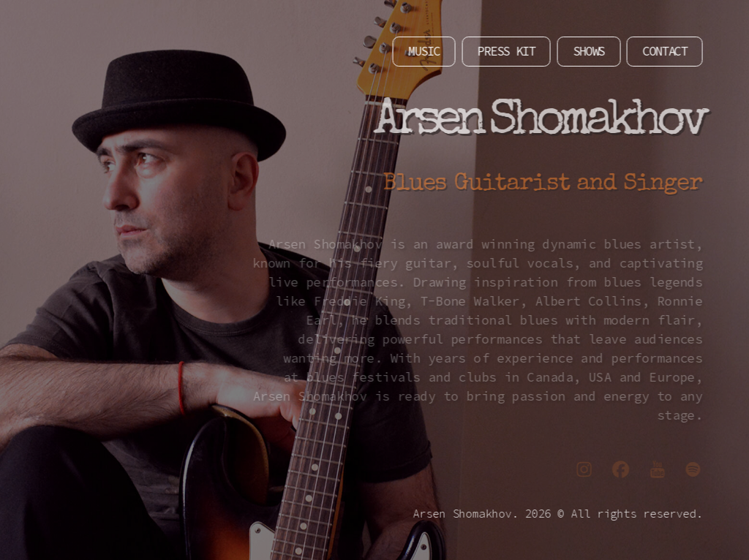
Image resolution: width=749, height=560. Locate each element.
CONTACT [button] (659, 51)
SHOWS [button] (584, 51)
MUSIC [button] (418, 51)
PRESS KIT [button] (500, 51)
